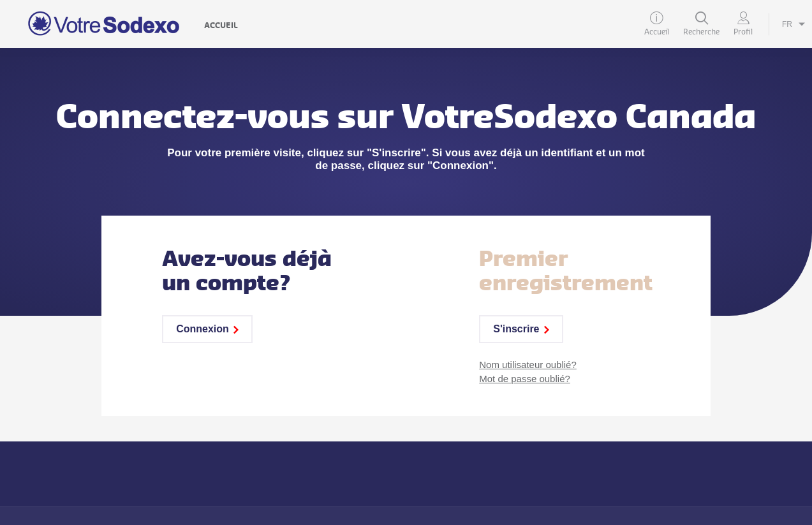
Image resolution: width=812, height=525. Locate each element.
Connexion (207, 329)
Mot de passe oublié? (525, 379)
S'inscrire (521, 329)
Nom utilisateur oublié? (528, 365)
